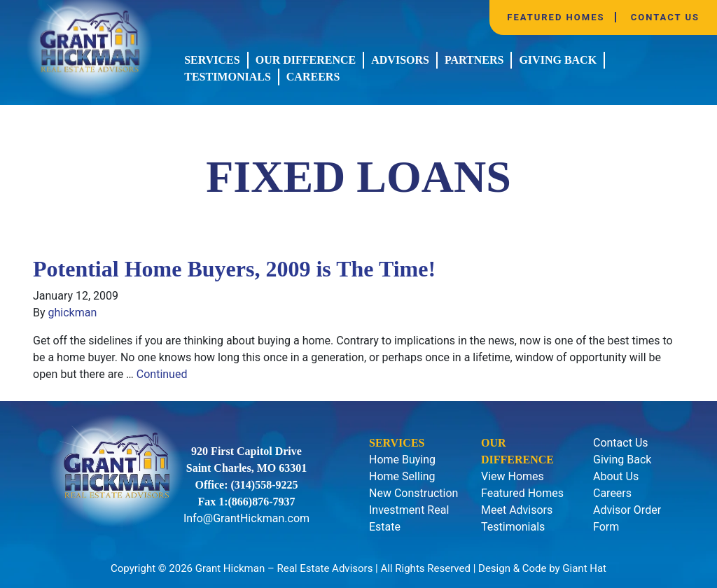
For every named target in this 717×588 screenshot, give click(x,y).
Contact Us (665, 17)
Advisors (400, 60)
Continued (162, 374)
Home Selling (402, 476)
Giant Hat (584, 568)
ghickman (73, 313)
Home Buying (402, 460)
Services (212, 60)
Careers (313, 77)
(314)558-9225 (265, 485)
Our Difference (306, 60)
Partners (474, 60)
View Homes (513, 476)
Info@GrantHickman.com (246, 518)
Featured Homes (556, 17)
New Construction (413, 493)
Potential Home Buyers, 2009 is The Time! (234, 269)
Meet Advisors (517, 510)
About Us (616, 476)
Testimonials (228, 77)
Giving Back (558, 60)
